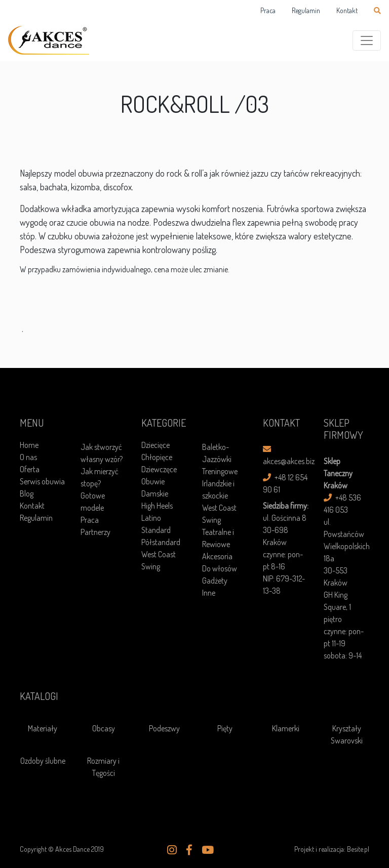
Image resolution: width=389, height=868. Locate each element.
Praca (268, 10)
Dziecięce (155, 445)
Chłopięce (157, 457)
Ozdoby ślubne (43, 761)
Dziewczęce (159, 469)
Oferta (30, 469)
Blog (27, 493)
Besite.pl (358, 849)
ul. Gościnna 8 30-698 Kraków (285, 530)
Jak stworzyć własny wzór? (102, 453)
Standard (156, 530)
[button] (172, 850)
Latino (151, 518)
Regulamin (306, 10)
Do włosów (220, 568)
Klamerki (286, 728)
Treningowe (220, 471)
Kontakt (347, 10)
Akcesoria (217, 556)
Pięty (225, 728)
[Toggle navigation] (367, 40)
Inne (209, 593)
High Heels (157, 506)
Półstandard (161, 542)
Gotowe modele (93, 502)
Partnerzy (95, 532)
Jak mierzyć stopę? (100, 477)
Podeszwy (164, 728)
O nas (28, 457)
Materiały (43, 728)
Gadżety (215, 581)
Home (29, 445)
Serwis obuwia (42, 481)
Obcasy (104, 728)
